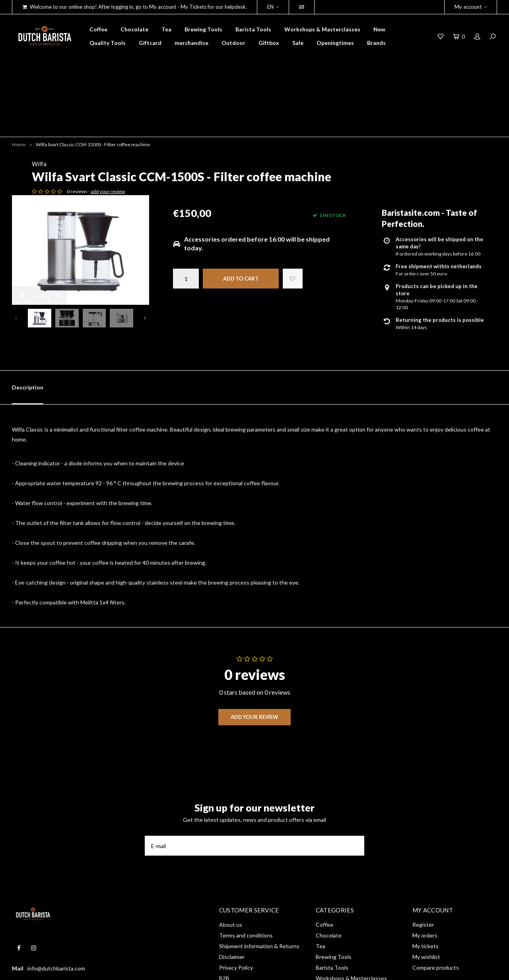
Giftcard (150, 43)
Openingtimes (335, 43)
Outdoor (233, 43)
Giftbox (269, 43)
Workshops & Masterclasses (322, 29)
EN (273, 7)
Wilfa (180, 108)
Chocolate (134, 29)
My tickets (425, 855)
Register (423, 833)
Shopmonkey (125, 968)
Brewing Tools (203, 29)
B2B (224, 887)
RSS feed (230, 898)
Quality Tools (108, 43)
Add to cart (241, 236)
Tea (166, 29)
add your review (249, 148)
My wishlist (426, 865)
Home (19, 88)
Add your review (254, 626)
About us (231, 833)
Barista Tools (253, 29)
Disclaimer (232, 865)
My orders (425, 844)
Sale (298, 43)
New (379, 29)
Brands (376, 43)
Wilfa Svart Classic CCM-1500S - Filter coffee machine (93, 88)
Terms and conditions (246, 844)
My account (471, 7)
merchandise (191, 43)
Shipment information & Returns (259, 855)
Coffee (98, 29)
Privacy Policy (236, 876)
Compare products (436, 876)
